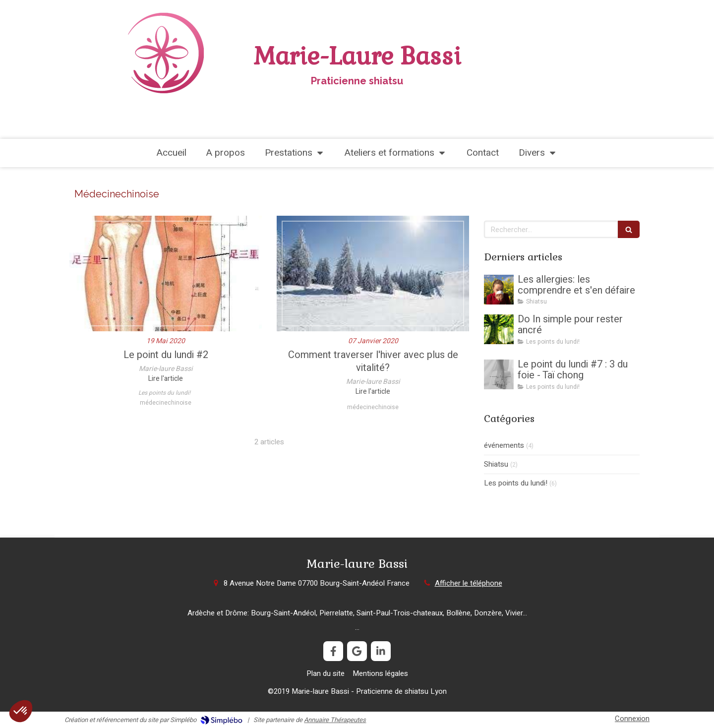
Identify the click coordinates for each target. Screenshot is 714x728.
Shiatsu (496, 464)
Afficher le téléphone (469, 583)
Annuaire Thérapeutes (335, 720)
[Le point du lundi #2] (166, 273)
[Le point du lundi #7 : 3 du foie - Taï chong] (499, 374)
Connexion (632, 719)
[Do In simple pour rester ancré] (499, 329)
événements (504, 446)
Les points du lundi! (516, 483)
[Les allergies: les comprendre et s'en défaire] (499, 290)
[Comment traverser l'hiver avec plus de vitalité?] (373, 273)
